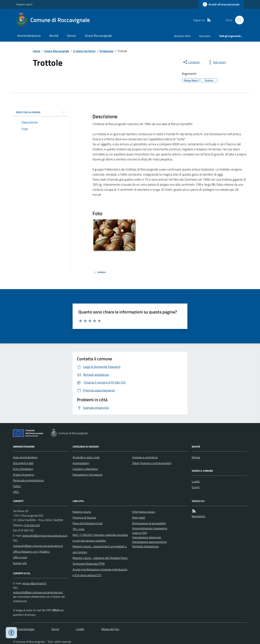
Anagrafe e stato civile (86, 457)
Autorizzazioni (81, 463)
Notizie (196, 457)
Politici (17, 486)
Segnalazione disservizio (147, 537)
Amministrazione (29, 36)
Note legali (139, 517)
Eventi (196, 487)
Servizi (71, 36)
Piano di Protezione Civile (88, 523)
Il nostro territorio (84, 51)
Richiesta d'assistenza (145, 546)
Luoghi (196, 481)
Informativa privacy (144, 512)
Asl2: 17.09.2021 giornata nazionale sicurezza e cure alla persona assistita (100, 538)
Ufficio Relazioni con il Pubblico (31, 552)
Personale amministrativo (28, 480)
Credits (80, 629)
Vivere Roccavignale (98, 36)
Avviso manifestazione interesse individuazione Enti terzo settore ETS (100, 572)
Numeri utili (20, 563)
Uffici (16, 492)
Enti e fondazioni (23, 469)
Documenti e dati (23, 463)
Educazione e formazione (87, 475)
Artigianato (106, 51)
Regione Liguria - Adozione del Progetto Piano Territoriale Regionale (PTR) (100, 561)
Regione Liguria (24, 4)
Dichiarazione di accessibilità (149, 523)
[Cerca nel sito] (238, 20)
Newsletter (199, 516)
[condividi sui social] (191, 62)
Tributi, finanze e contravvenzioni (152, 463)
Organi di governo (24, 475)
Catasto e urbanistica (85, 469)
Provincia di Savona (84, 517)
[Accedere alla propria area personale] (221, 4)
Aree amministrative (25, 457)
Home (36, 51)
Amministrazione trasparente (150, 528)
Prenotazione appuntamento (149, 542)
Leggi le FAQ (140, 533)
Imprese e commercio (145, 457)
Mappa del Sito (110, 629)
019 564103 (32, 525)
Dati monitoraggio (24, 629)
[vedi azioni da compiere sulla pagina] (217, 62)
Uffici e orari (20, 557)
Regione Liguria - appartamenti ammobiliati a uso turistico (100, 549)
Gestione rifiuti (182, 36)
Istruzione (205, 36)
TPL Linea (78, 529)
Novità (54, 36)
